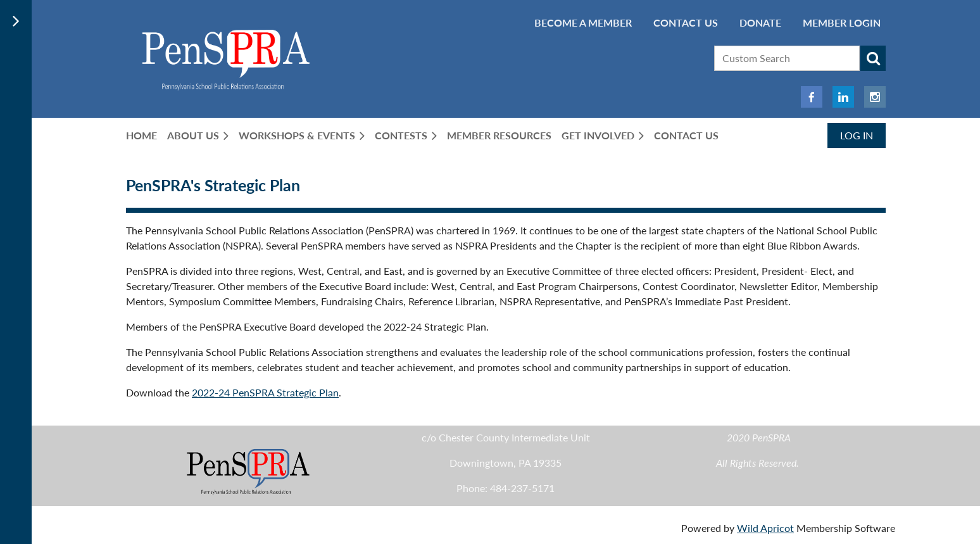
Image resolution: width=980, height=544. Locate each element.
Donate (760, 22)
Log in (857, 135)
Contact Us (686, 22)
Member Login (842, 22)
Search (873, 58)
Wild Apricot (765, 528)
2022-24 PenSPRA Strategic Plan (265, 392)
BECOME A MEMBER (583, 22)
